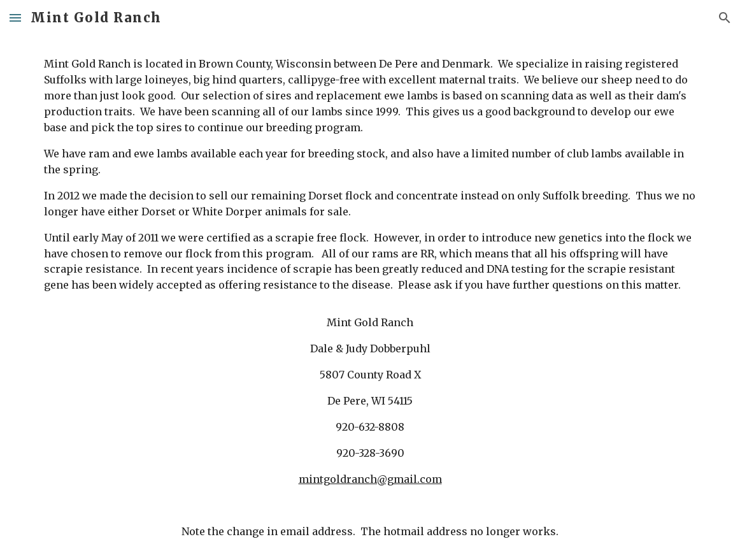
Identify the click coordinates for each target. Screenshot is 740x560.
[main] (370, 298)
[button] (15, 18)
